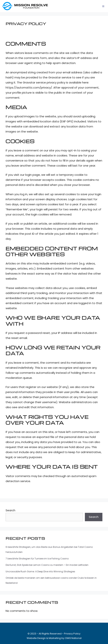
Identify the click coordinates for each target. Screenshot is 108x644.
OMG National (73, 638)
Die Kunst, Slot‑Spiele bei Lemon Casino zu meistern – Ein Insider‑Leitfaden (47, 565)
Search (10, 510)
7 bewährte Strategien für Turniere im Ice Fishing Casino (37, 559)
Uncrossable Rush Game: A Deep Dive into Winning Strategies (40, 571)
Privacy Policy (72, 634)
